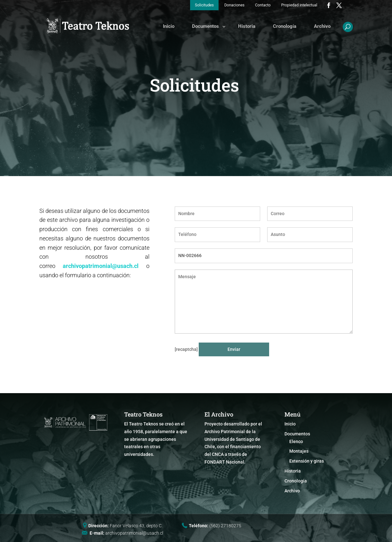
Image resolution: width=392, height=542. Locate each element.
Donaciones (234, 5)
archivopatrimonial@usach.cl (101, 266)
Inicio (169, 26)
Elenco (296, 441)
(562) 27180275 (225, 526)
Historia (247, 26)
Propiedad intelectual (299, 5)
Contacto (263, 5)
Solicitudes (204, 5)
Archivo (322, 26)
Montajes (299, 451)
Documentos (205, 26)
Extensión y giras (307, 461)
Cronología (285, 26)
